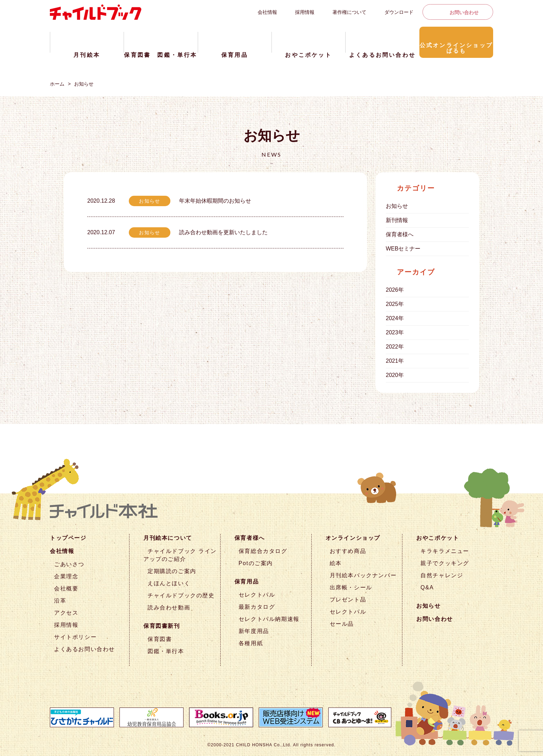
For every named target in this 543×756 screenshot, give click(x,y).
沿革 (60, 601)
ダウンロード (399, 12)
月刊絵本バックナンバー (363, 575)
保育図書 (160, 639)
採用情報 (305, 12)
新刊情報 (397, 220)
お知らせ (84, 84)
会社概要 (66, 588)
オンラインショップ (353, 538)
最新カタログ (257, 607)
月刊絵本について (168, 538)
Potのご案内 (256, 563)
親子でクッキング (445, 563)
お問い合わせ (464, 12)
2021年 (395, 361)
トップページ (68, 538)
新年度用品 (254, 631)
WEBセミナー (403, 249)
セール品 (342, 624)
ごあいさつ (69, 564)
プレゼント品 (348, 600)
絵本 (336, 563)
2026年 (395, 290)
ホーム (57, 84)
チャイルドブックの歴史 (181, 595)
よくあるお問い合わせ (84, 649)
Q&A (427, 587)
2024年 (395, 318)
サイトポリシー (75, 637)
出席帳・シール (351, 587)
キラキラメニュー (445, 551)
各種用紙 (251, 643)
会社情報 (267, 12)
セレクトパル (257, 595)
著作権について (349, 12)
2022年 (395, 347)
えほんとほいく (169, 583)
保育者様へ (400, 234)
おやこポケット (438, 538)
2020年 (395, 375)
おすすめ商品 (348, 551)
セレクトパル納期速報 (269, 619)
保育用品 (247, 582)
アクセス (66, 613)
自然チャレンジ (442, 575)
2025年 (395, 304)
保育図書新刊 (162, 626)
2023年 (395, 332)
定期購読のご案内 (172, 571)
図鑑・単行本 (166, 651)
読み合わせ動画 (169, 608)
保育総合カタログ (263, 551)
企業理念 (66, 576)
